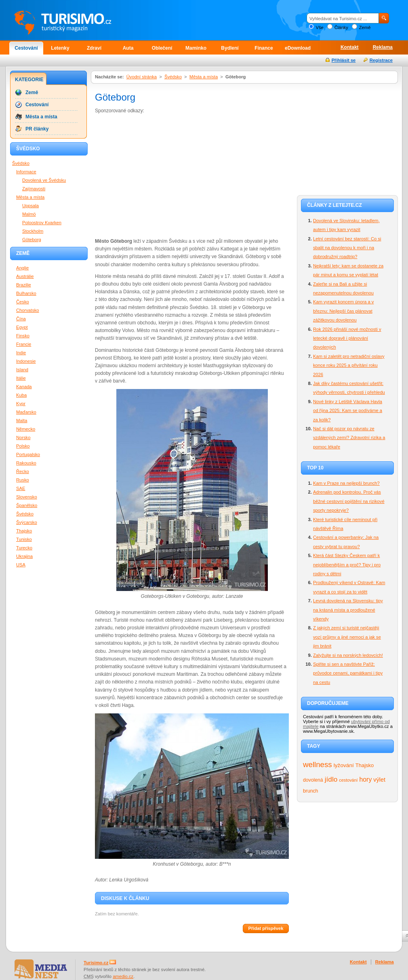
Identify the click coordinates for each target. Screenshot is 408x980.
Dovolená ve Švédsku (44, 180)
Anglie (22, 268)
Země (365, 27)
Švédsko (173, 77)
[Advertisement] (163, 175)
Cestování (26, 48)
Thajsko (365, 765)
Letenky (60, 48)
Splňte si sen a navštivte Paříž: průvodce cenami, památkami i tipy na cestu (348, 673)
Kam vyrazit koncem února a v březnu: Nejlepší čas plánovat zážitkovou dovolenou (343, 311)
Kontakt (350, 47)
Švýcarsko (27, 522)
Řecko (23, 471)
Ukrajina (24, 556)
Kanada (24, 387)
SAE (21, 488)
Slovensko (27, 497)
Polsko (23, 446)
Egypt (22, 327)
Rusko (23, 480)
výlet (379, 780)
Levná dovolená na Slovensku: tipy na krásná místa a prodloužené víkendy (348, 610)
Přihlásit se (344, 60)
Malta (22, 421)
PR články (37, 129)
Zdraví (94, 48)
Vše (319, 27)
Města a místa (204, 77)
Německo (26, 429)
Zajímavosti (34, 189)
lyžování (344, 765)
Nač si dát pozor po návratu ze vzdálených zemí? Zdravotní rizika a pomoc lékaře (349, 438)
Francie (24, 344)
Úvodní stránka (142, 77)
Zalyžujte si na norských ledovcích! (348, 655)
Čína (21, 319)
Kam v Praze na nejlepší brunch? (346, 483)
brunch (310, 791)
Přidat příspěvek (266, 928)
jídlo (331, 779)
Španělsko (27, 505)
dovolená (313, 780)
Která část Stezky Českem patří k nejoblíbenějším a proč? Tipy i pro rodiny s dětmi (347, 565)
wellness (318, 764)
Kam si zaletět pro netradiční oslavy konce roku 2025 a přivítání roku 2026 (349, 365)
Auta (128, 48)
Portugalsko (28, 454)
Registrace (381, 60)
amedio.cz (123, 976)
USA (21, 565)
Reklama (383, 47)
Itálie (21, 378)
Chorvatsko (28, 310)
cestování (348, 780)
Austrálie (25, 276)
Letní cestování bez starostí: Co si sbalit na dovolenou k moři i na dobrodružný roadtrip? (347, 248)
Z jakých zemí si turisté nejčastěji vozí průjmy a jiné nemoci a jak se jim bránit (347, 637)
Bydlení (230, 48)
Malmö (29, 214)
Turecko (24, 548)
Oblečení (162, 48)
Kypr (21, 404)
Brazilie (24, 285)
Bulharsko (26, 293)
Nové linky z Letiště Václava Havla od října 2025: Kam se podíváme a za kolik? (348, 411)
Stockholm (33, 231)
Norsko (23, 437)
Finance (264, 48)
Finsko (23, 336)
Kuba (21, 395)
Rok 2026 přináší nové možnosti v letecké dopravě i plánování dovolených (347, 338)
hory (366, 779)
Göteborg (32, 240)
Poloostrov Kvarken (42, 223)
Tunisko (24, 539)
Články (341, 27)
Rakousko (26, 463)
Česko (23, 302)
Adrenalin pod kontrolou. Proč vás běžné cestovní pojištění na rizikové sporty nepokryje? (349, 501)
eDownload (298, 48)
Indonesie (26, 361)
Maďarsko (26, 412)
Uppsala (30, 206)
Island (22, 370)
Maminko (196, 48)
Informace (26, 172)
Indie (21, 353)
